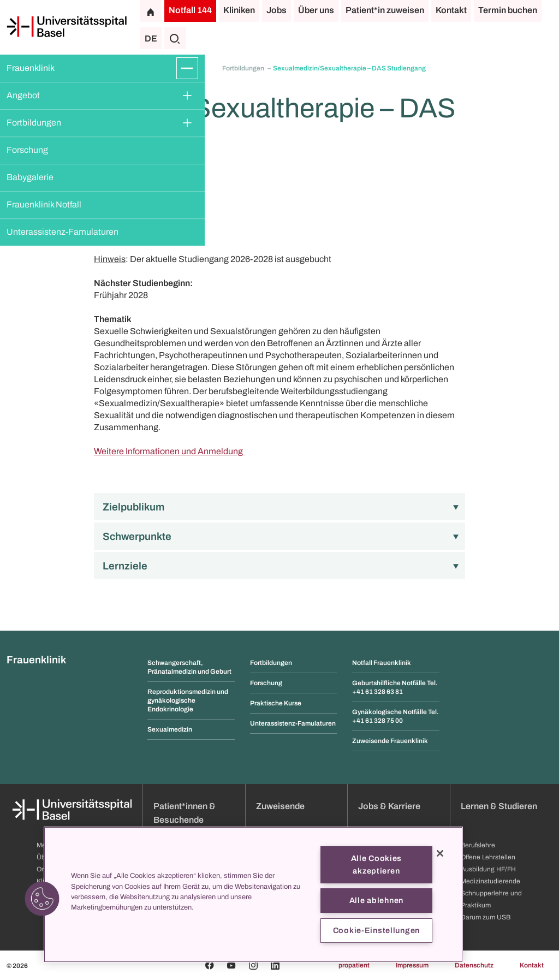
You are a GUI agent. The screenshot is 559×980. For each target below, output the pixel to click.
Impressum (412, 965)
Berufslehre (478, 845)
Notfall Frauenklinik (382, 663)
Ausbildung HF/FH (488, 869)
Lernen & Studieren (499, 806)
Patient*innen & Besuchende (185, 813)
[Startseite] (67, 27)
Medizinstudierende (490, 881)
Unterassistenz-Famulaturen (63, 232)
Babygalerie (30, 177)
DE (151, 38)
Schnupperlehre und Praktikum (491, 899)
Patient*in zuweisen (385, 10)
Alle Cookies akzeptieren (377, 865)
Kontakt (451, 10)
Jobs (276, 10)
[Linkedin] (275, 965)
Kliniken (239, 10)
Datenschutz (474, 965)
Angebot (23, 95)
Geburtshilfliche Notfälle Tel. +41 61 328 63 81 (395, 687)
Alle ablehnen (376, 900)
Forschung (27, 150)
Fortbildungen (34, 123)
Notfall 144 (190, 10)
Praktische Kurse (276, 703)
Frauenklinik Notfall (44, 204)
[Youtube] (231, 965)
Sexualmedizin (170, 729)
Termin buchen (508, 10)
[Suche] (175, 38)
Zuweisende (280, 806)
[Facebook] (210, 965)
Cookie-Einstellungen (376, 930)
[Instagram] (253, 965)
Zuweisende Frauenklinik (390, 741)
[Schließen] (440, 853)
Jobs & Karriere (389, 806)
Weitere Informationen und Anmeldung (169, 451)
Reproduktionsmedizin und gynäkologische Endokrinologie (188, 700)
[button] (42, 899)
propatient (354, 965)
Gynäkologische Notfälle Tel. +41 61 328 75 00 (396, 716)
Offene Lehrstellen (488, 857)
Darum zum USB (486, 917)
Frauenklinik (31, 68)
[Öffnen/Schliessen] (187, 68)
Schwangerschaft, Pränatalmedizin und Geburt (189, 667)
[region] (253, 895)
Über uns (316, 10)
